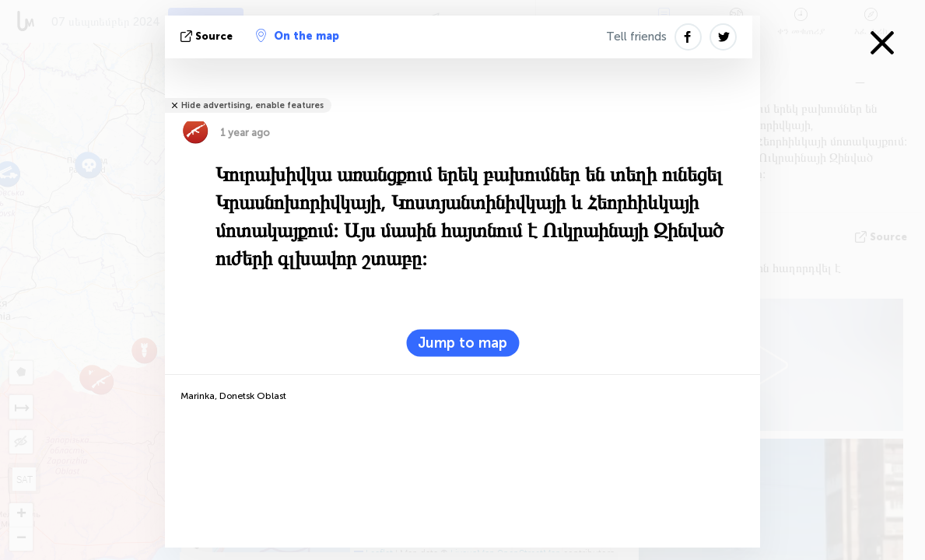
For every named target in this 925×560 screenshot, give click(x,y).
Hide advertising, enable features (252, 105)
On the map (298, 36)
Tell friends (636, 37)
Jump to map (462, 343)
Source (208, 36)
